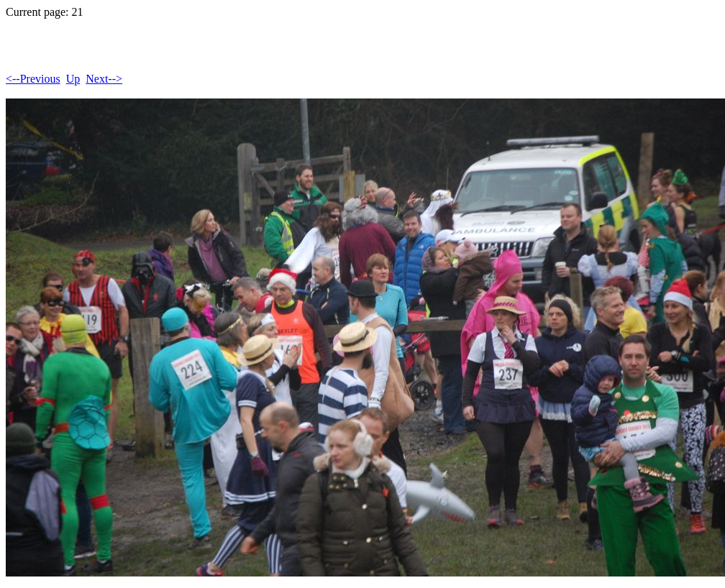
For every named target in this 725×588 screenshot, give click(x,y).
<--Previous (33, 79)
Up (73, 79)
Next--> (104, 79)
